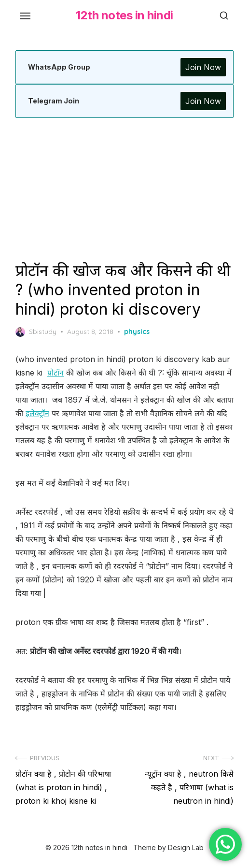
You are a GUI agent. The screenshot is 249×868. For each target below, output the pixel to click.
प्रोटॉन (55, 373)
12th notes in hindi (124, 15)
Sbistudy (36, 332)
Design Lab (186, 847)
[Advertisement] (124, 189)
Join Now (203, 67)
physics (137, 332)
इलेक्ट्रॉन (37, 413)
